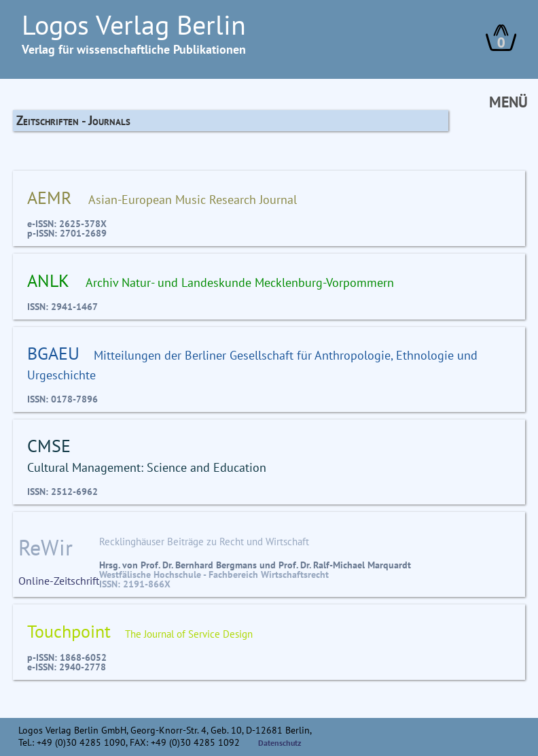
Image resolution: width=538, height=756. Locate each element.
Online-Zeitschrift (59, 561)
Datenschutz (280, 743)
